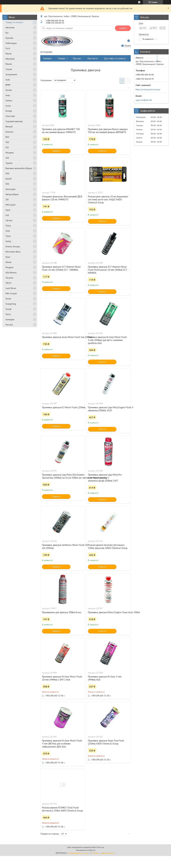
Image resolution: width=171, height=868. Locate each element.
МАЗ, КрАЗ (10, 205)
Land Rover (11, 288)
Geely (8, 241)
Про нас (77, 58)
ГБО (7, 184)
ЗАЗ (7, 158)
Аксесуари (10, 189)
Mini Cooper (11, 293)
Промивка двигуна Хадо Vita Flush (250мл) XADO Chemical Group (106, 742)
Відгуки (164, 58)
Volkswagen (11, 43)
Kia (7, 33)
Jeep (8, 95)
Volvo (8, 314)
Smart (8, 299)
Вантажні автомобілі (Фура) (19, 168)
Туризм (9, 163)
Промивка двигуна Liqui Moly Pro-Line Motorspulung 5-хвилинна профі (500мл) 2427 (105, 478)
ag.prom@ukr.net (144, 100)
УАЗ (7, 142)
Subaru (9, 100)
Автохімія (10, 27)
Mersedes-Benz (13, 252)
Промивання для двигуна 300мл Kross (62, 612)
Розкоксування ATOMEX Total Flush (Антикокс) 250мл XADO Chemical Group (62, 809)
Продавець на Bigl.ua (86, 850)
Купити (56, 151)
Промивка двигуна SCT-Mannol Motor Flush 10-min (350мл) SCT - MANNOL (61, 268)
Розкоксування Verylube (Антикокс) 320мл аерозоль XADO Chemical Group (108, 546)
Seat (8, 231)
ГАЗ (7, 147)
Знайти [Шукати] (123, 28)
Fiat (7, 215)
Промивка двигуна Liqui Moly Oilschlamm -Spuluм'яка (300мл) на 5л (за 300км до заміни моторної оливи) (63, 476)
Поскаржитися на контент (79, 853)
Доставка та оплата (115, 58)
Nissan (9, 54)
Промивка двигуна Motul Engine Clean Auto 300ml (108, 612)
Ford (8, 48)
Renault (9, 127)
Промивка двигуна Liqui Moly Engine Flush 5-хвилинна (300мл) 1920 (108, 409)
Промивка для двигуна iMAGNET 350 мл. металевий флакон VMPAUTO (61, 131)
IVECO (8, 283)
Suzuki (9, 309)
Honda (9, 90)
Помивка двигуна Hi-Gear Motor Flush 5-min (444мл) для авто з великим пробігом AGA (107, 340)
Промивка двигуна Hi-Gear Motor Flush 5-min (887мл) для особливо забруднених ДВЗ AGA (62, 744)
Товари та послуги (14, 22)
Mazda (9, 64)
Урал (8, 257)
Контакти (93, 58)
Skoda (8, 262)
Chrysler (9, 278)
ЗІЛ (7, 200)
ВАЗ (7, 137)
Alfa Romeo (11, 273)
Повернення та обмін (143, 58)
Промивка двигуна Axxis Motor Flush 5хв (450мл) (63, 337)
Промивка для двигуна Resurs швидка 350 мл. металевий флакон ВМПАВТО (108, 131)
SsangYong (11, 304)
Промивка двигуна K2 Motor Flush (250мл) (63, 407)
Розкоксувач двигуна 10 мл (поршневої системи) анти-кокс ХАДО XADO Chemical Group (108, 199)
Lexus (8, 106)
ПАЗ (7, 173)
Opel (8, 210)
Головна (47, 58)
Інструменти (11, 74)
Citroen (9, 220)
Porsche (9, 325)
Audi (8, 80)
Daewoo (9, 132)
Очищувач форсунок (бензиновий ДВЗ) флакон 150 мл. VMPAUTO (62, 198)
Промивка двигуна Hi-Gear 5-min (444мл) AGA (105, 678)
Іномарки (10, 319)
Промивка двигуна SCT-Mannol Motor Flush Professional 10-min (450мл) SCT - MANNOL (108, 270)
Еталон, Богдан (13, 246)
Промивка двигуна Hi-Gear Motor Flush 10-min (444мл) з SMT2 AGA (62, 678)
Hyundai (9, 38)
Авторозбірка (12, 194)
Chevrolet (10, 116)
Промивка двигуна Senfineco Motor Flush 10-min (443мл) (63, 546)
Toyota (9, 69)
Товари (61, 58)
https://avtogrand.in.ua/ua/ (148, 89)
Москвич (10, 153)
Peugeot (9, 267)
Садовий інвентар (14, 121)
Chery (8, 226)
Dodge (9, 111)
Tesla (8, 236)
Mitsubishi (10, 59)
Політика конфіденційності (103, 853)
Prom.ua (100, 847)
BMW (8, 85)
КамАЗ (9, 179)
